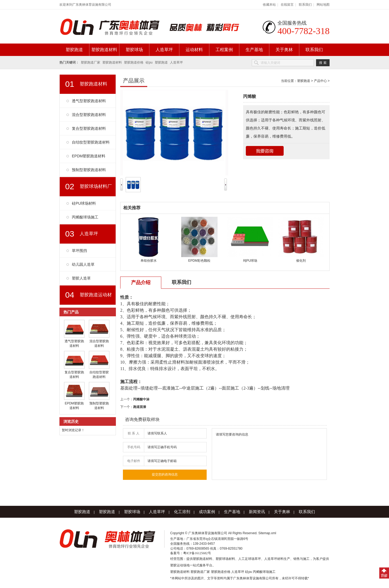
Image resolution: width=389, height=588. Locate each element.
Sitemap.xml (267, 533)
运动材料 (194, 50)
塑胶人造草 (81, 278)
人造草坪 (164, 50)
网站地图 (323, 5)
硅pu (149, 62)
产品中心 (320, 81)
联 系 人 (134, 433)
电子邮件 (134, 461)
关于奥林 (284, 50)
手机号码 (134, 447)
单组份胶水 (149, 261)
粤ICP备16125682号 (197, 553)
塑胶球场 (134, 50)
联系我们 (305, 5)
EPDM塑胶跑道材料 (89, 156)
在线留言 (287, 5)
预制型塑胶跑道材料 (89, 170)
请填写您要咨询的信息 (269, 454)
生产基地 (254, 50)
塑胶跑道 (74, 50)
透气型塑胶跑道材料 (89, 101)
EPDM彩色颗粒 (199, 261)
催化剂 (301, 261)
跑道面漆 (140, 407)
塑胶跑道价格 (134, 62)
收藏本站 (269, 5)
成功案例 (207, 512)
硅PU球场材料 (84, 203)
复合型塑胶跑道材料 (89, 128)
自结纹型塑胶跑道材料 (91, 142)
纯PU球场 (250, 261)
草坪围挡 (79, 251)
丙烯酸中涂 (141, 399)
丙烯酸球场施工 (85, 217)
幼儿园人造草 (83, 264)
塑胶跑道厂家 (90, 62)
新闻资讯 (257, 512)
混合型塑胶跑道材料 (89, 115)
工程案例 (224, 50)
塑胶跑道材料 (104, 50)
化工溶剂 (182, 512)
